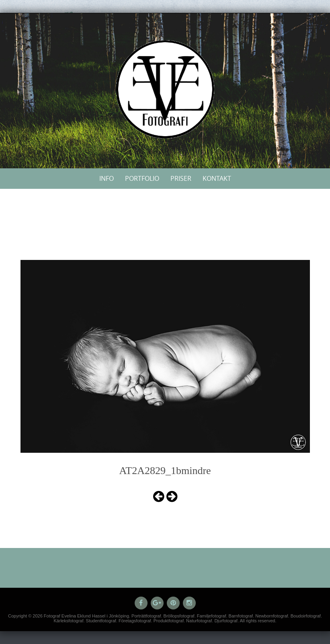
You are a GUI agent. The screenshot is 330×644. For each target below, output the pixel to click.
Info (107, 178)
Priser (181, 178)
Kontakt (217, 178)
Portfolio (142, 178)
